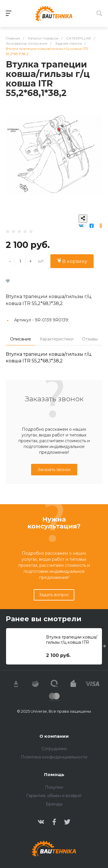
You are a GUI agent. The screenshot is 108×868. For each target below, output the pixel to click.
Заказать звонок (54, 470)
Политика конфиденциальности (54, 757)
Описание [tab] (21, 339)
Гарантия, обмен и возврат (54, 796)
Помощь (54, 774)
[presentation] (104, 646)
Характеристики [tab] (57, 339)
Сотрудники (54, 749)
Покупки (54, 787)
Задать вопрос (54, 595)
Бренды (54, 804)
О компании (54, 736)
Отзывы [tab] (90, 339)
